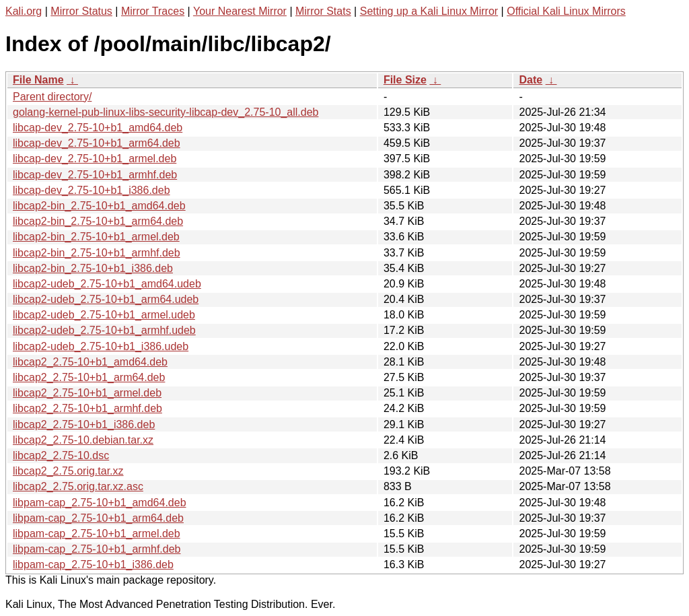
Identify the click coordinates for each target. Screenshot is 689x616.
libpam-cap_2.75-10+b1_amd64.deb (100, 503)
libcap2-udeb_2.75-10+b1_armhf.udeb (104, 330)
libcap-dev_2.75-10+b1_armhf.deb (95, 175)
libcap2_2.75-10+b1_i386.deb (84, 424)
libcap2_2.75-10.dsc (61, 455)
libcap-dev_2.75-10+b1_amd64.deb (98, 128)
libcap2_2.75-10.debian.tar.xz (83, 440)
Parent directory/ (52, 97)
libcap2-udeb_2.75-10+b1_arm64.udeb (106, 299)
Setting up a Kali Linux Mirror (429, 11)
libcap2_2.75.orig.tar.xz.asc (78, 486)
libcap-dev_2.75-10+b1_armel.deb (95, 159)
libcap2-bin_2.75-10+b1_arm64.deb (98, 221)
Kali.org (24, 11)
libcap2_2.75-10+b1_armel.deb (87, 393)
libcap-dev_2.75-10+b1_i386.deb (92, 190)
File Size (405, 80)
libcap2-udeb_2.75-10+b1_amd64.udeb (107, 284)
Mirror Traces (153, 11)
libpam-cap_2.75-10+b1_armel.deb (97, 534)
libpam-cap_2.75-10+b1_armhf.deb (97, 549)
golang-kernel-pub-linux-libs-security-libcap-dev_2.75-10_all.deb (166, 112)
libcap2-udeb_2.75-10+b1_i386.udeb (101, 346)
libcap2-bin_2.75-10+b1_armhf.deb (97, 253)
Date (531, 80)
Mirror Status (81, 11)
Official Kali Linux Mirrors (566, 11)
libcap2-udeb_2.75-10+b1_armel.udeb (104, 315)
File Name (38, 80)
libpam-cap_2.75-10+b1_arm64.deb (98, 518)
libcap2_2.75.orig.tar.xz (68, 471)
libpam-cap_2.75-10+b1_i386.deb (93, 564)
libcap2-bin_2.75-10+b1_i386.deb (93, 268)
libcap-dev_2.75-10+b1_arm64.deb (97, 143)
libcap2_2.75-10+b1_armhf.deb (87, 408)
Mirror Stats (323, 11)
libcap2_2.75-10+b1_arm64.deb (89, 377)
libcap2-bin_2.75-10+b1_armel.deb (96, 237)
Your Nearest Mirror (240, 11)
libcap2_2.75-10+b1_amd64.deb (90, 362)
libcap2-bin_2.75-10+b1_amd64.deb (99, 206)
